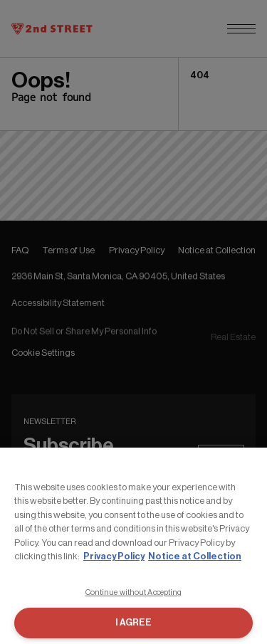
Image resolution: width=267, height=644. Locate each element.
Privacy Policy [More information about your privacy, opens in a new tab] (114, 556)
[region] (133, 546)
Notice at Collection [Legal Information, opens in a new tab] (195, 556)
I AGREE (133, 622)
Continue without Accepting (134, 592)
